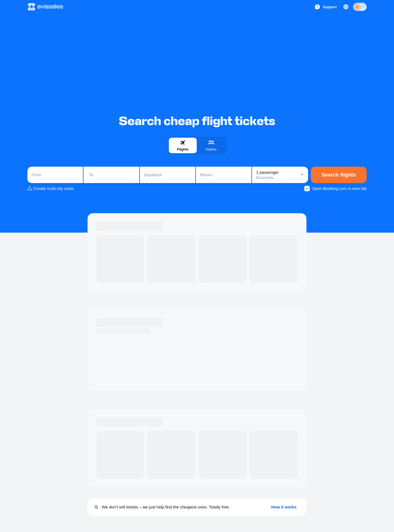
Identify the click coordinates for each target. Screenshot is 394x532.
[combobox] (55, 175)
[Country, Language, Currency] (346, 7)
